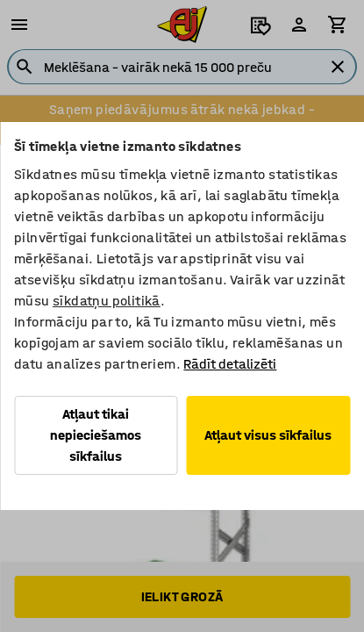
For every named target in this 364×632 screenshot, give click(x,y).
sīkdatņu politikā (107, 301)
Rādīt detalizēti (230, 364)
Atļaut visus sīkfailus (268, 435)
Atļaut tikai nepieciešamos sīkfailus (96, 435)
